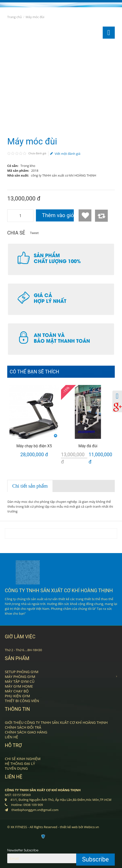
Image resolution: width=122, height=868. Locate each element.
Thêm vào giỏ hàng (58, 215)
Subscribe (96, 859)
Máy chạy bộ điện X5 (34, 446)
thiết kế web (69, 827)
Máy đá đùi (88, 446)
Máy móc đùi (35, 17)
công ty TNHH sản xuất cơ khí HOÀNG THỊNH (64, 175)
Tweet (34, 233)
